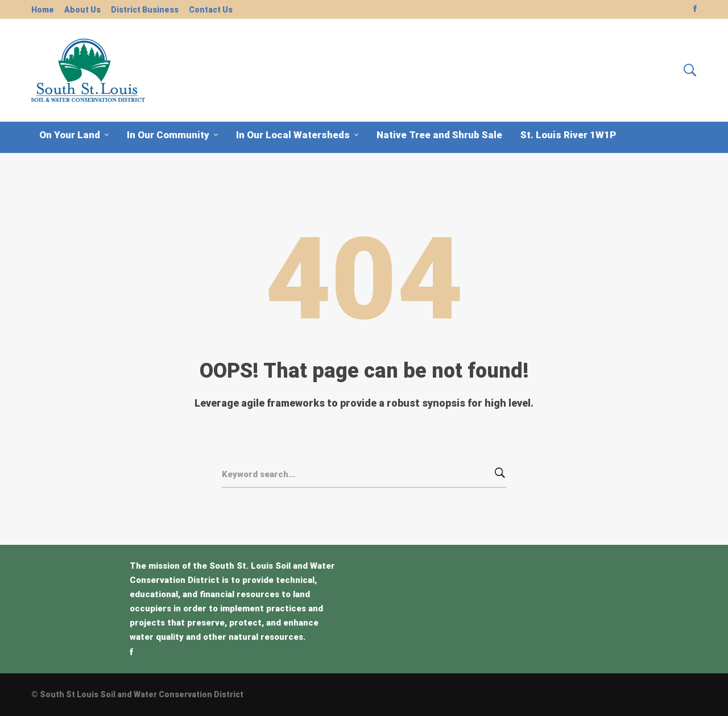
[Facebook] (131, 652)
